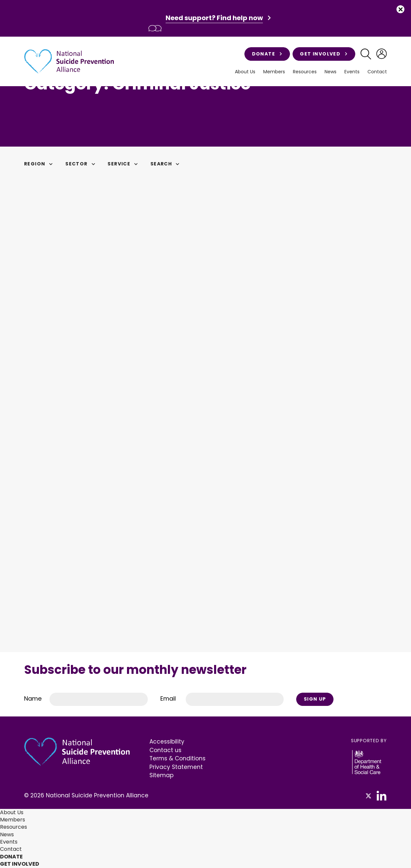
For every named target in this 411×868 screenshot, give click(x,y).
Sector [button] (81, 164)
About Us (245, 72)
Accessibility (167, 742)
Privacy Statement (176, 767)
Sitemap (161, 775)
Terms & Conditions (177, 758)
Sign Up (315, 699)
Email (168, 698)
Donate (267, 54)
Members (274, 72)
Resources (305, 72)
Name (33, 698)
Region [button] (39, 164)
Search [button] (166, 164)
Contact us (165, 750)
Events (352, 72)
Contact (377, 72)
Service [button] (124, 164)
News (331, 72)
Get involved (324, 54)
